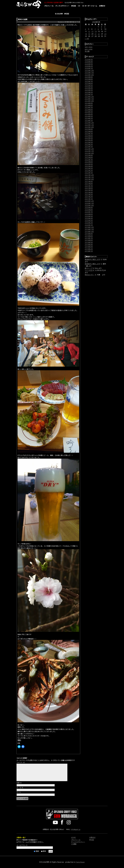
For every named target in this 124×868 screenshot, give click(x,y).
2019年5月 (89, 242)
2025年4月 (89, 88)
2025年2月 (89, 92)
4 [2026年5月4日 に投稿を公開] (85, 29)
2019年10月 (89, 232)
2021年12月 (89, 175)
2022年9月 (89, 155)
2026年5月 (89, 60)
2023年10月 (89, 127)
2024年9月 (89, 103)
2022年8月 (89, 158)
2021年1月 (89, 199)
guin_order (89, 49)
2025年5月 (89, 86)
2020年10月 (89, 205)
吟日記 (74, 6)
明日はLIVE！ (90, 275)
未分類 (87, 51)
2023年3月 (89, 142)
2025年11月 (89, 73)
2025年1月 (89, 94)
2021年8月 (89, 184)
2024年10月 (89, 101)
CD (79, 6)
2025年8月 (89, 79)
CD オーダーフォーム (90, 6)
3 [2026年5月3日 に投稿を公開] (105, 27)
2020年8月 (89, 210)
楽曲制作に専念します (93, 259)
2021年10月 (89, 179)
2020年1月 (89, 225)
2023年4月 (89, 140)
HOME (73, 837)
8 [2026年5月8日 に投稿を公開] (98, 29)
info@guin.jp (76, 829)
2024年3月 (89, 116)
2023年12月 (89, 123)
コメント (21, 762)
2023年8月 (89, 131)
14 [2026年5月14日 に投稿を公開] (96, 31)
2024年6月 (89, 110)
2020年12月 (89, 201)
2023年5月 (89, 138)
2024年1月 (89, 121)
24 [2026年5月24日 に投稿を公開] (105, 34)
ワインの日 (89, 270)
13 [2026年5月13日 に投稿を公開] (92, 31)
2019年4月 (89, 245)
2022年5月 (89, 164)
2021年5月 (89, 190)
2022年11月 (89, 151)
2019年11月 (89, 229)
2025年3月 (89, 90)
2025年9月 (89, 77)
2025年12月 (89, 71)
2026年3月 (89, 64)
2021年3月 (89, 195)
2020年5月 (89, 216)
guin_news (89, 47)
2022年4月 (89, 166)
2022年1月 (89, 173)
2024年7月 (89, 107)
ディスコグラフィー (62, 6)
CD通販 (74, 844)
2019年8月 (89, 236)
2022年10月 (89, 153)
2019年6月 (89, 240)
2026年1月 (89, 68)
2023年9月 (89, 129)
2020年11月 (89, 203)
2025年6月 (89, 84)
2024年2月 (89, 118)
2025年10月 (89, 75)
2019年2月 (89, 249)
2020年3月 (89, 221)
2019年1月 (89, 251)
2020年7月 (89, 212)
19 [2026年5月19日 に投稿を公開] (89, 34)
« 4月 (87, 39)
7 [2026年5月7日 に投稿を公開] (95, 29)
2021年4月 (89, 192)
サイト (19, 792)
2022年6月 (89, 162)
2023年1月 (89, 147)
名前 (19, 783)
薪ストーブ (89, 268)
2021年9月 (89, 182)
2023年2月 (89, 145)
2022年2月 (89, 171)
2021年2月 (89, 197)
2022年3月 (89, 168)
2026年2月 (89, 66)
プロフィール (49, 6)
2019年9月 (89, 234)
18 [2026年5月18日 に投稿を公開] (86, 34)
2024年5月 (89, 112)
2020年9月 (89, 208)
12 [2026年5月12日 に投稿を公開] (89, 31)
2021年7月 (89, 186)
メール (20, 788)
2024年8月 (89, 105)
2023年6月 (89, 136)
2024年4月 (89, 114)
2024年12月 (89, 97)
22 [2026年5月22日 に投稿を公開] (99, 34)
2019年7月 (89, 238)
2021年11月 (89, 177)
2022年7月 (89, 160)
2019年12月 (89, 227)
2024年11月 (89, 99)
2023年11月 (89, 125)
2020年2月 (89, 223)
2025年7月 (89, 81)
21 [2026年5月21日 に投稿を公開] (96, 34)
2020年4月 (89, 218)
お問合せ (102, 6)
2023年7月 (89, 134)
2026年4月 (89, 62)
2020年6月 (89, 214)
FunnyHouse (80, 862)
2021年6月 (89, 188)
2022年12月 (89, 149)
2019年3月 (89, 247)
